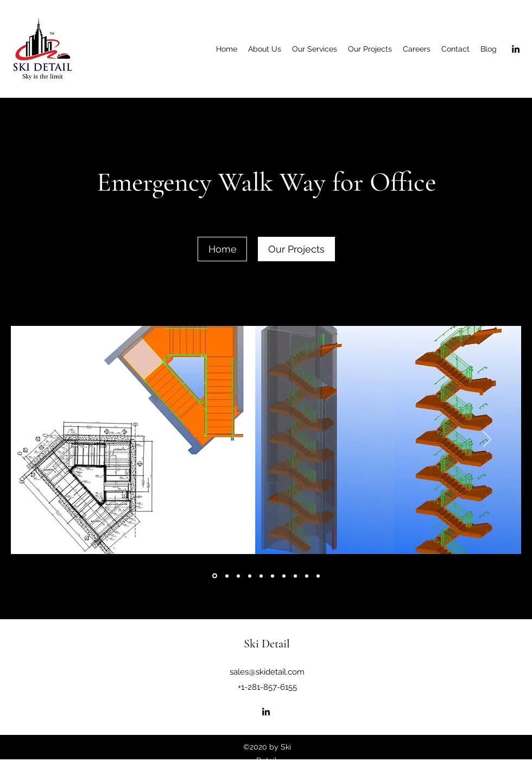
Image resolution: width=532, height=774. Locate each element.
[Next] (487, 440)
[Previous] (45, 440)
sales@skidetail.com (267, 672)
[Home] (222, 249)
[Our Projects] (296, 249)
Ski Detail (267, 644)
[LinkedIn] (516, 49)
